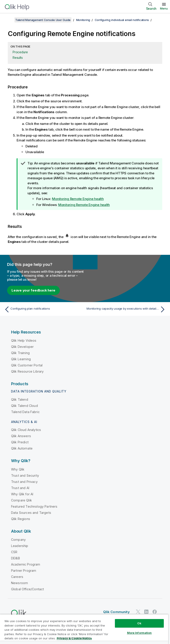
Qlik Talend (20, 399)
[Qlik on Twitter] (138, 612)
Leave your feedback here (33, 290)
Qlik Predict (20, 442)
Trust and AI (20, 488)
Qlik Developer (22, 347)
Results (18, 58)
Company (18, 540)
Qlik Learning (21, 359)
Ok (139, 623)
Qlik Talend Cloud (24, 406)
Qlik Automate (22, 448)
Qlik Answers (21, 436)
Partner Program (24, 571)
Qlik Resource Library (27, 371)
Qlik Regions (21, 519)
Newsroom (19, 583)
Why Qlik (18, 469)
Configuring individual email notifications (122, 20)
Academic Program (26, 564)
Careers (17, 577)
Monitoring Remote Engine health (78, 199)
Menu (164, 8)
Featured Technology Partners (34, 506)
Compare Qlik (21, 500)
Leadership (20, 546)
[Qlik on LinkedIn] (146, 612)
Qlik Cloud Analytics (26, 430)
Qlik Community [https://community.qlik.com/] (116, 612)
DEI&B (15, 558)
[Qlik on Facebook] (155, 612)
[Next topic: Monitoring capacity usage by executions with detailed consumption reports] (127, 309)
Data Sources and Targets (31, 513)
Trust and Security (25, 475)
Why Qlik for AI (22, 494)
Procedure (20, 52)
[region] (84, 629)
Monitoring (83, 20)
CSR (14, 552)
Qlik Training (20, 353)
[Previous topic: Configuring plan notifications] (43, 309)
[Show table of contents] (9, 20)
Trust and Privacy (24, 482)
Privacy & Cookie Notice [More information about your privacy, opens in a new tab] (74, 638)
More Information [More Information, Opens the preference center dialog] (139, 633)
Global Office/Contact (27, 589)
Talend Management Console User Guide (43, 20)
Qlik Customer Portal (27, 365)
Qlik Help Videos (24, 340)
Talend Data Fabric (25, 412)
